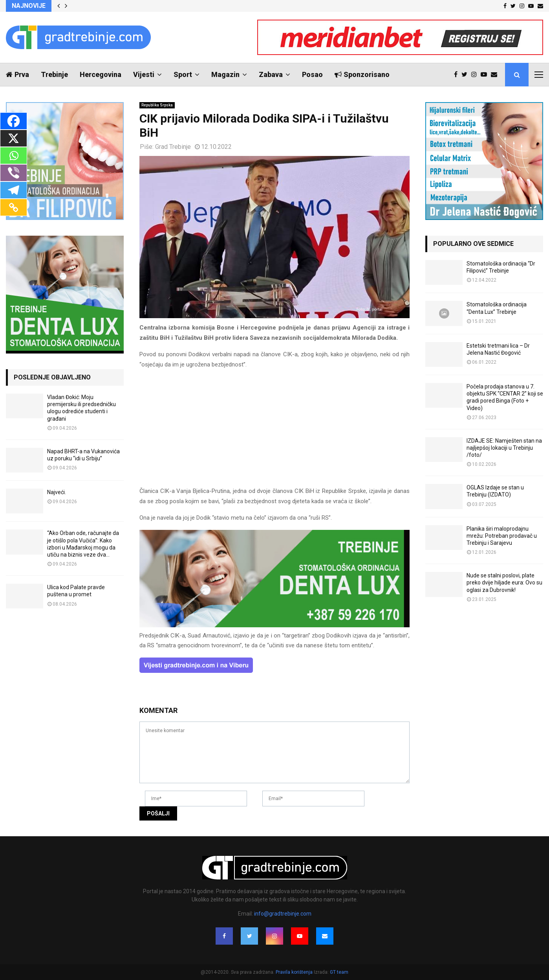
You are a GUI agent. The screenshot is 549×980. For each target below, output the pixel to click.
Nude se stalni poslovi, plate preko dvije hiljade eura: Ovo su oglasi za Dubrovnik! (504, 583)
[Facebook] (14, 121)
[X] (14, 138)
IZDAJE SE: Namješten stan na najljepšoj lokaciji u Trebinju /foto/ (504, 448)
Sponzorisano (362, 74)
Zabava (271, 74)
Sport (183, 74)
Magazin (225, 74)
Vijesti (144, 74)
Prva (17, 74)
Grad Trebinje (173, 147)
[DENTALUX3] (274, 625)
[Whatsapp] (14, 156)
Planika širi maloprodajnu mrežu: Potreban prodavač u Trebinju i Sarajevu (502, 536)
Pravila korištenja (295, 972)
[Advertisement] (274, 431)
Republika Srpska (157, 105)
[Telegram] (14, 190)
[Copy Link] (14, 207)
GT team (339, 972)
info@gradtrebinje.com (283, 914)
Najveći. (57, 492)
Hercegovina (101, 74)
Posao (312, 74)
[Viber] (14, 173)
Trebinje (54, 74)
